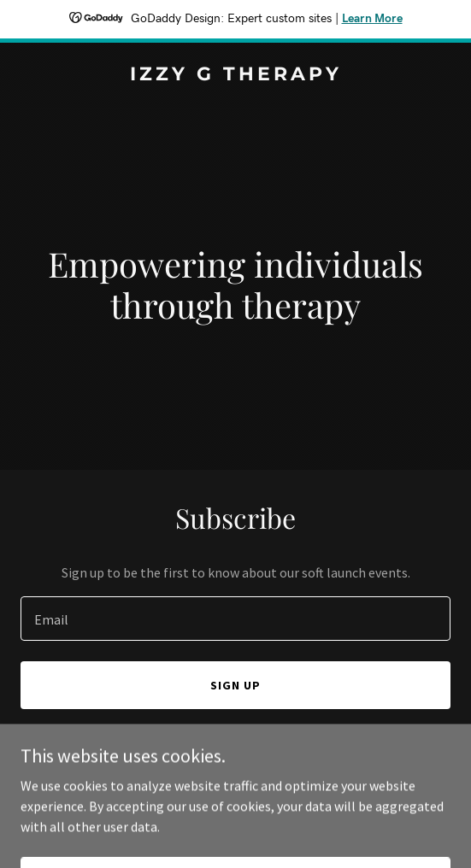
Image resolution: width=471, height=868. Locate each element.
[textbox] (235, 619)
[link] (235, 75)
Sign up (235, 685)
